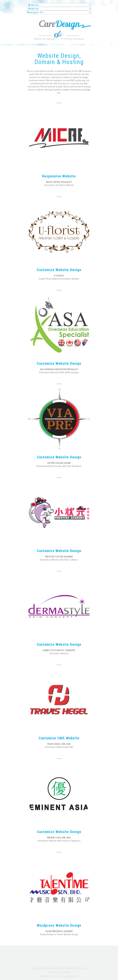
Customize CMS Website (59, 738)
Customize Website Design (59, 270)
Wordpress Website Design (59, 925)
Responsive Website (59, 176)
